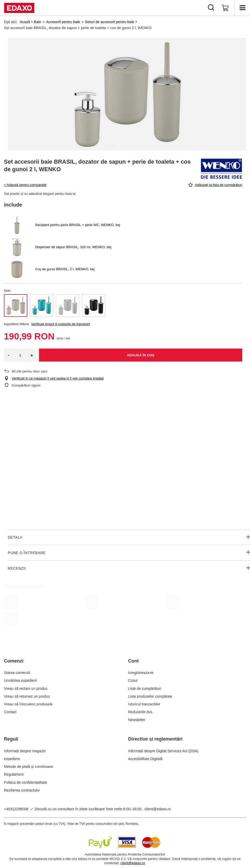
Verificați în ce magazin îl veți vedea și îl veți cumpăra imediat (58, 378)
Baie (37, 22)
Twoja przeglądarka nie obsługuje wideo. (125, 459)
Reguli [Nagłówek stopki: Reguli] (11, 739)
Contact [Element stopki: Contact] (10, 712)
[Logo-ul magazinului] (19, 8)
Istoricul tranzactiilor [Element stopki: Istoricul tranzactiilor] (144, 704)
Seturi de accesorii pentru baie (110, 22)
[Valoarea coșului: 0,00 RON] (225, 8)
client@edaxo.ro (158, 809)
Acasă (25, 22)
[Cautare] (211, 8)
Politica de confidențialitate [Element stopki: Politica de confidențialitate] (25, 782)
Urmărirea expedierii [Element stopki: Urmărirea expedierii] (20, 680)
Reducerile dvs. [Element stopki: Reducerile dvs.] (141, 712)
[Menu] (242, 8)
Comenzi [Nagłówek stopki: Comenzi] (14, 661)
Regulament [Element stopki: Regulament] (14, 774)
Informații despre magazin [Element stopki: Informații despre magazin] (25, 751)
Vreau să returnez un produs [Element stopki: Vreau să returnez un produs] (27, 696)
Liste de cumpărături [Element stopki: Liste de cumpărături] (145, 689)
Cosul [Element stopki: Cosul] (133, 680)
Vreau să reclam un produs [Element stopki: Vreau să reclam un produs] (26, 689)
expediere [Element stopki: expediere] (12, 759)
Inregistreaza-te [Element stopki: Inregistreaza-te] (141, 673)
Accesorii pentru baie (63, 22)
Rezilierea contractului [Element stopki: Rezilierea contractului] (22, 790)
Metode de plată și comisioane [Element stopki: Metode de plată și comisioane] (28, 767)
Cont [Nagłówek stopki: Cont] (134, 661)
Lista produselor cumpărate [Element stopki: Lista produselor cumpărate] (150, 696)
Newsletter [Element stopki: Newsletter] (137, 720)
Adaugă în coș (141, 355)
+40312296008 (16, 809)
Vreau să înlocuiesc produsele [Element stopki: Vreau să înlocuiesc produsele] (28, 704)
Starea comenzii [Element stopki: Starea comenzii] (17, 673)
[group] (127, 94)
